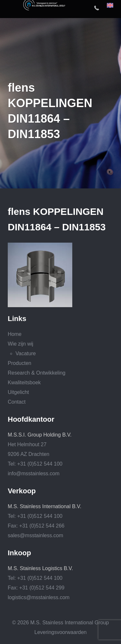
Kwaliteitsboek (24, 382)
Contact (17, 402)
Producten (20, 363)
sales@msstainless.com (35, 535)
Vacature (26, 353)
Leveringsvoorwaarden (61, 632)
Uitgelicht (18, 392)
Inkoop (19, 553)
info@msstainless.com (34, 473)
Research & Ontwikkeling (37, 373)
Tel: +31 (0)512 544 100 (35, 464)
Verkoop (22, 491)
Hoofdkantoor (31, 419)
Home (15, 334)
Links (17, 319)
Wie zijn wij (20, 344)
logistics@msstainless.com (39, 597)
